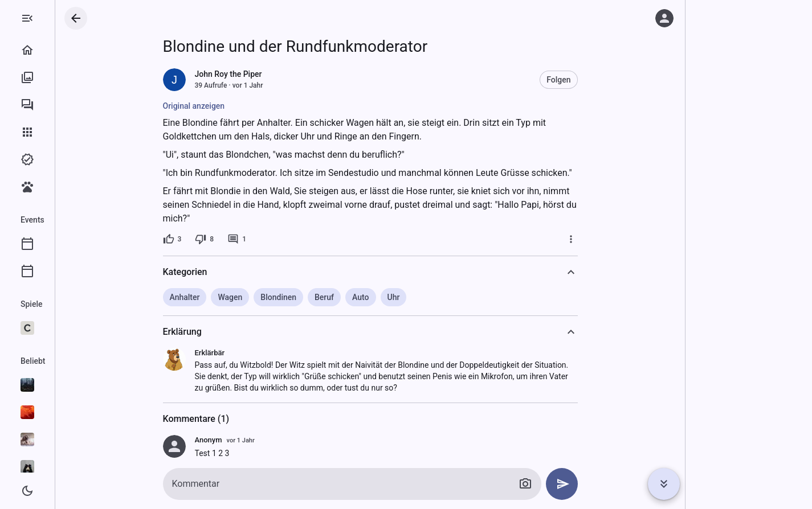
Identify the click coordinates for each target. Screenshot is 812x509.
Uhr (439, 297)
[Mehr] (617, 239)
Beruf (370, 297)
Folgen (604, 80)
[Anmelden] (664, 18)
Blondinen (324, 297)
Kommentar (242, 484)
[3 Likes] (218, 239)
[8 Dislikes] (250, 239)
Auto (406, 297)
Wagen (276, 297)
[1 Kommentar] (282, 239)
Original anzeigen (240, 106)
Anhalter (230, 297)
